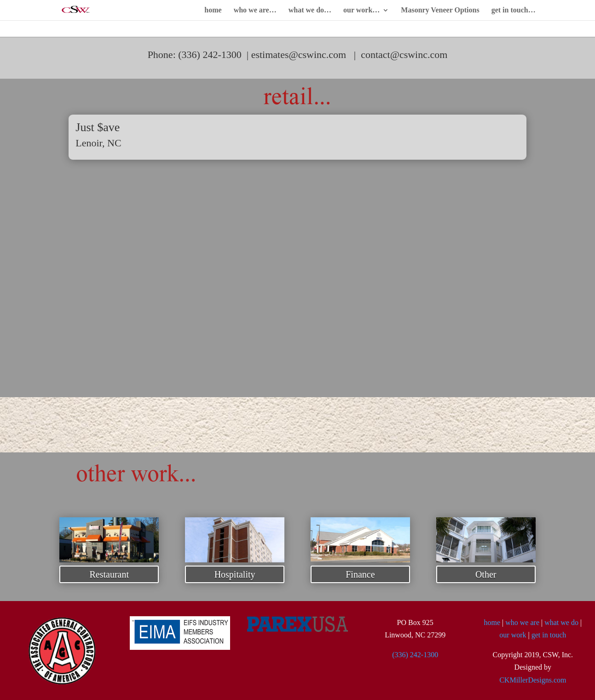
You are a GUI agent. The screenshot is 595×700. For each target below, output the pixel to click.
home (213, 10)
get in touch (549, 635)
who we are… (255, 10)
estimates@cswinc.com (299, 55)
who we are (522, 622)
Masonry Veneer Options (440, 10)
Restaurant (109, 574)
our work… (361, 10)
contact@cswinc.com (404, 55)
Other (486, 574)
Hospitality (235, 574)
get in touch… (514, 10)
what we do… (310, 10)
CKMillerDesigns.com (533, 680)
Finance (360, 574)
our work (513, 635)
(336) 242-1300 (415, 655)
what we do (561, 622)
